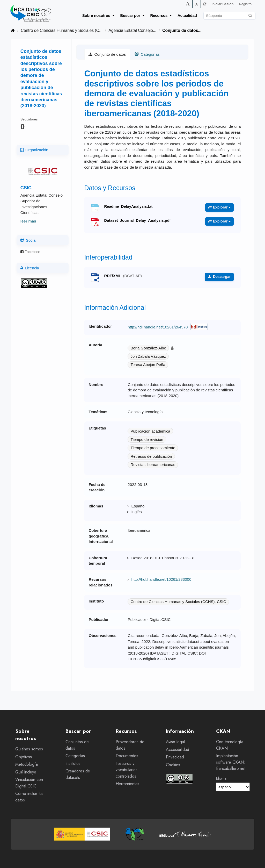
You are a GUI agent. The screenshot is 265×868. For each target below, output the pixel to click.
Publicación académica (150, 431)
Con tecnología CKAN (230, 745)
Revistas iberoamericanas (153, 465)
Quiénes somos (29, 749)
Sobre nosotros (98, 15)
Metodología (27, 764)
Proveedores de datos (130, 745)
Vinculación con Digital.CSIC (29, 783)
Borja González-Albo (148, 348)
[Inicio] (13, 30)
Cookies (173, 765)
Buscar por (132, 15)
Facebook (31, 252)
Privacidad (175, 757)
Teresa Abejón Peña (148, 365)
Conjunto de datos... (182, 30)
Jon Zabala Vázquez (148, 356)
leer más (28, 221)
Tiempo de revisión (147, 439)
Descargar (219, 277)
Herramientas (127, 784)
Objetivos (24, 757)
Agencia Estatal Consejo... (132, 30)
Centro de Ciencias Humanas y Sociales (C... (62, 30)
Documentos (127, 756)
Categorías (147, 54)
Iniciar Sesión (223, 4)
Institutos (73, 763)
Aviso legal (175, 742)
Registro (245, 4)
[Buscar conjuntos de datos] (229, 16)
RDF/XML (123, 276)
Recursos (161, 15)
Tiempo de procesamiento (153, 448)
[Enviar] (250, 15)
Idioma (221, 778)
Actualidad (187, 15)
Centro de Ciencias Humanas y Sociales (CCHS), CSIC (178, 602)
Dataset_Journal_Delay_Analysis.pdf (137, 220)
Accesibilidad (178, 749)
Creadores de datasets (78, 774)
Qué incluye (26, 772)
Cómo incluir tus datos (29, 797)
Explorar (219, 207)
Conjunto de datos (107, 54)
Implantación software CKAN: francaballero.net (231, 762)
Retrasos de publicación (151, 456)
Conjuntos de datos (77, 745)
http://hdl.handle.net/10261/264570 (158, 327)
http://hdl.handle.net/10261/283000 (161, 579)
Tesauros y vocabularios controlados (127, 770)
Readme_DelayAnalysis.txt (128, 206)
